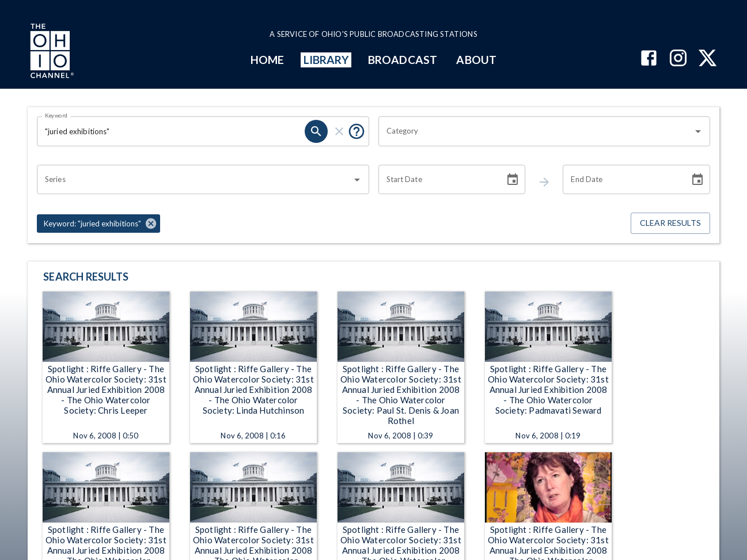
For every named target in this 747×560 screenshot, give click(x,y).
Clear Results (670, 223)
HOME (267, 60)
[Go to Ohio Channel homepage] (51, 52)
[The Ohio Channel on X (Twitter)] (708, 59)
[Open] (698, 131)
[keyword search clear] (339, 131)
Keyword (56, 115)
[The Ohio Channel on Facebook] (649, 59)
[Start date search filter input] (438, 180)
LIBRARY (326, 60)
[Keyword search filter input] (171, 131)
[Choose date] (513, 180)
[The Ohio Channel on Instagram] (678, 59)
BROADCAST (403, 60)
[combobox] (536, 131)
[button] (98, 224)
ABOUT (476, 60)
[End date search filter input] (622, 180)
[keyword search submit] (316, 131)
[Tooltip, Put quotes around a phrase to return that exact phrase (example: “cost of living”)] (357, 131)
